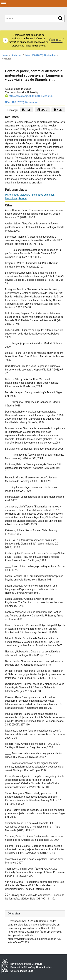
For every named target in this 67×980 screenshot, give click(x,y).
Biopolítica (11, 198)
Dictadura (25, 195)
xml (58, 110)
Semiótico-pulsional (43, 195)
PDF (26, 110)
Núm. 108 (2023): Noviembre (40, 55)
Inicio (5, 55)
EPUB (42, 110)
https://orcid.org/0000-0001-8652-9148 (31, 96)
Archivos (17, 55)
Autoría (23, 198)
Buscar (60, 18)
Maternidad (11, 195)
